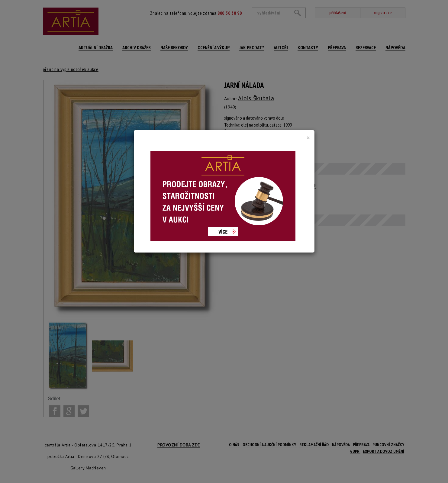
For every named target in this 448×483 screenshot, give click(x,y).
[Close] (308, 138)
